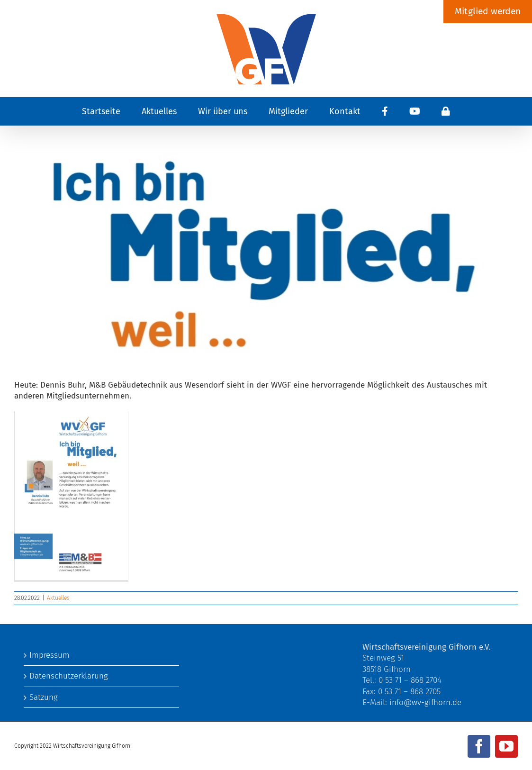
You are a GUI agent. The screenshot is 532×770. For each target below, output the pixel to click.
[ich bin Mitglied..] (266, 248)
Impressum (50, 655)
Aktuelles (58, 598)
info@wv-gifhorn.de (425, 702)
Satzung (44, 697)
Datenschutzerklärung (69, 676)
